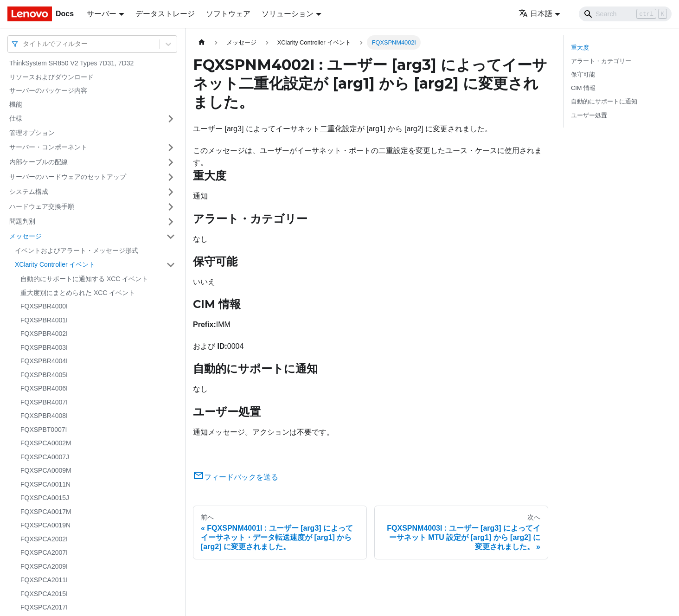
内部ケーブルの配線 (38, 162)
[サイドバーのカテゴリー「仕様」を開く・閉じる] (171, 119)
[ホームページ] (202, 42)
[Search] (625, 14)
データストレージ (165, 14)
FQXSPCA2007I (44, 552)
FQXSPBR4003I (44, 347)
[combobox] (24, 44)
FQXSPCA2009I (44, 566)
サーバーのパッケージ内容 (48, 90)
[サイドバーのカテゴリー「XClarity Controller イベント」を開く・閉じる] (171, 265)
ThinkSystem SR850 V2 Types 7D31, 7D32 (71, 63)
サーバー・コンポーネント (48, 147)
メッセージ (26, 236)
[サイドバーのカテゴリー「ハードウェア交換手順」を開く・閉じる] (171, 207)
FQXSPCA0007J (45, 457)
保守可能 (583, 74)
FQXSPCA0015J (45, 498)
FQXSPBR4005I (44, 375)
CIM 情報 (583, 88)
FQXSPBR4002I (44, 334)
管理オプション (32, 133)
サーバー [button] (102, 14)
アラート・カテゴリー (601, 61)
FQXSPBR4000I (44, 306)
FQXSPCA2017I (44, 607)
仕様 (16, 118)
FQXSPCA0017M (46, 512)
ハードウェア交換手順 (42, 206)
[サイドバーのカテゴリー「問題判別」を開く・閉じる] (171, 222)
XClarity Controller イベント (55, 264)
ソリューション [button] (288, 14)
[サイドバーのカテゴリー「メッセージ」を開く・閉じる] (171, 237)
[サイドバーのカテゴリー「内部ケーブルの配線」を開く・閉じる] (171, 162)
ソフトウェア (228, 14)
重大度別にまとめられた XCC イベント (78, 293)
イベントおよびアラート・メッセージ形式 (77, 250)
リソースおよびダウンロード (51, 77)
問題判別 (22, 221)
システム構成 (29, 192)
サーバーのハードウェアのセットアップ (68, 177)
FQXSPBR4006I (44, 388)
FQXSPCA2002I (44, 539)
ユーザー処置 (589, 115)
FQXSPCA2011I (44, 580)
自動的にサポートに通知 (604, 101)
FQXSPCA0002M (46, 443)
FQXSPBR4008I (44, 416)
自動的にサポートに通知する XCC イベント (84, 279)
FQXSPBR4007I (44, 402)
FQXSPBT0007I (44, 430)
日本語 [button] (535, 14)
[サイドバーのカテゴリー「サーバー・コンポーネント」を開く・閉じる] (171, 148)
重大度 (580, 48)
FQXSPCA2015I (44, 594)
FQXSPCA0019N (45, 525)
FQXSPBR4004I (44, 361)
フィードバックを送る (236, 477)
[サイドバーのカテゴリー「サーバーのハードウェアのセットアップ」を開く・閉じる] (171, 177)
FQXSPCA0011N (45, 484)
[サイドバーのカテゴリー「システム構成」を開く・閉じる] (171, 192)
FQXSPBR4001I (44, 320)
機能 (16, 104)
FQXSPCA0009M (46, 470)
